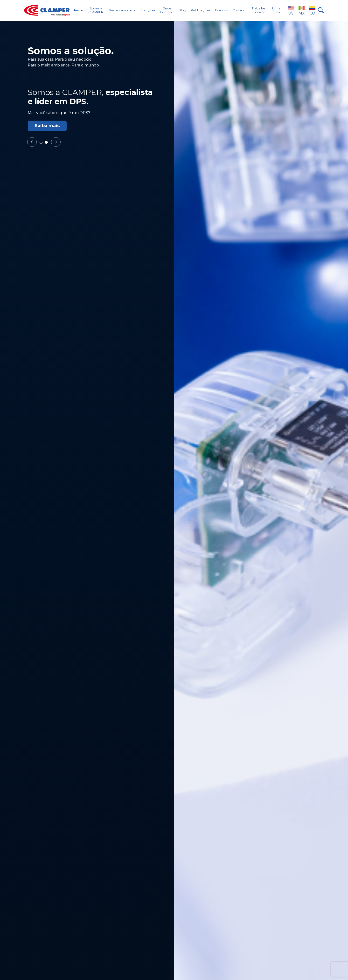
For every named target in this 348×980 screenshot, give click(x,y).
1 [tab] (42, 144)
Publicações (201, 10)
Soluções (148, 10)
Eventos (221, 10)
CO (312, 10)
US (291, 10)
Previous (32, 142)
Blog (182, 10)
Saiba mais (47, 126)
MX (302, 10)
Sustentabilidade (122, 10)
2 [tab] (48, 144)
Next (56, 142)
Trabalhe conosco (259, 10)
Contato (239, 10)
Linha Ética (276, 10)
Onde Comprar (167, 10)
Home (77, 10)
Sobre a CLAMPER (96, 10)
